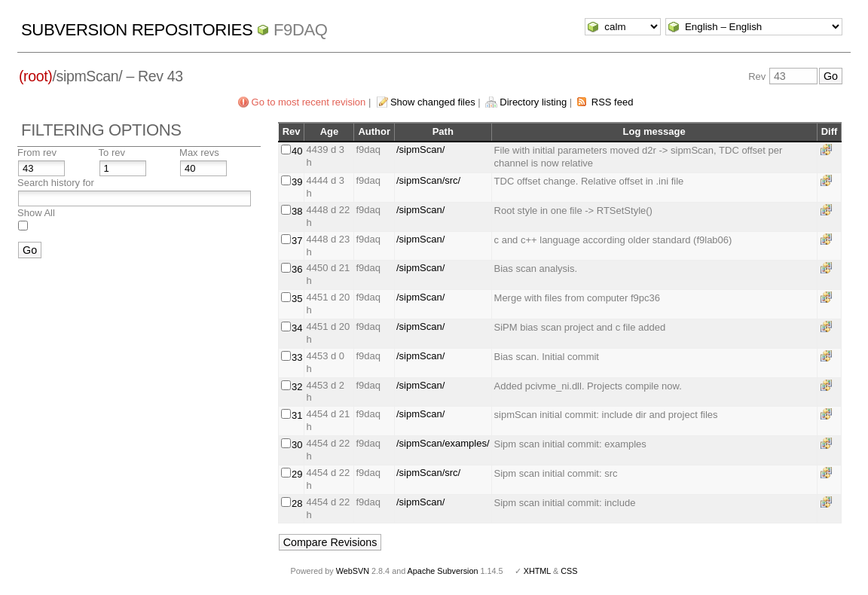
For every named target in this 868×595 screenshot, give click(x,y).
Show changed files (433, 102)
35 (297, 299)
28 (297, 503)
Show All (36, 213)
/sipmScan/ (420, 150)
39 (297, 182)
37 (297, 241)
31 (297, 415)
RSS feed (613, 102)
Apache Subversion (443, 571)
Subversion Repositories (137, 30)
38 (297, 211)
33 (297, 357)
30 (297, 445)
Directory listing (533, 102)
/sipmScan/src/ (428, 180)
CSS (569, 571)
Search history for (56, 183)
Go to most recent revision (309, 102)
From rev (37, 153)
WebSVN (353, 571)
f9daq (301, 30)
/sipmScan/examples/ (443, 443)
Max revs (199, 153)
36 (297, 269)
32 (297, 387)
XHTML (537, 571)
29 (297, 474)
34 (297, 328)
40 (297, 151)
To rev (112, 153)
